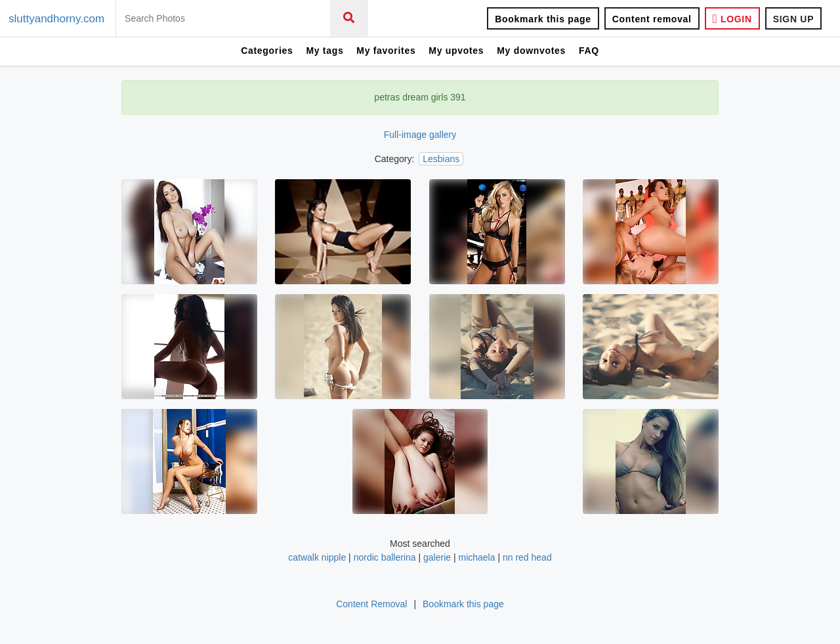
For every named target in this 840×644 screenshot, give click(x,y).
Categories (267, 51)
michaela (476, 557)
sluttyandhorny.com (56, 19)
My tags (325, 51)
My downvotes (531, 51)
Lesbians (441, 159)
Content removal (652, 19)
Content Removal (371, 604)
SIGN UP (793, 19)
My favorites (386, 51)
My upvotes (456, 51)
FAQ (589, 51)
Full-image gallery (420, 135)
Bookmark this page (543, 19)
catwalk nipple (317, 557)
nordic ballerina (385, 557)
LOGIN (732, 19)
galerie (437, 557)
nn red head (527, 557)
